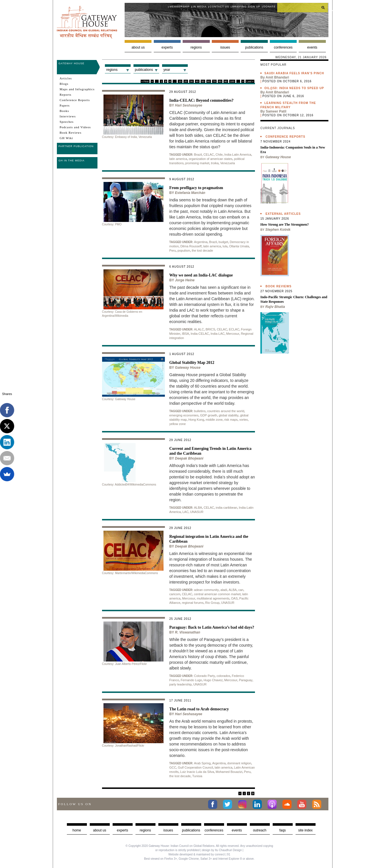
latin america (178, 159)
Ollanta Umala (239, 246)
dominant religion (239, 763)
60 (209, 81)
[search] (303, 7)
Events (312, 47)
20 (186, 81)
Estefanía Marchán (190, 193)
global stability (229, 415)
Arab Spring (202, 763)
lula (225, 246)
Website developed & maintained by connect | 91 (199, 854)
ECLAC (234, 329)
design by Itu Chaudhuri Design (222, 850)
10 (180, 81)
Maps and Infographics (77, 89)
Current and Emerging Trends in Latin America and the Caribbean (210, 451)
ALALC (199, 329)
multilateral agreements (213, 598)
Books (64, 111)
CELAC (209, 155)
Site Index (305, 830)
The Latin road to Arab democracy (199, 709)
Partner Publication (76, 146)
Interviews (68, 116)
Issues (225, 47)
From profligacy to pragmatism (196, 188)
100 (232, 81)
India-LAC (218, 334)
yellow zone (177, 424)
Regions (196, 47)
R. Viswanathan (187, 632)
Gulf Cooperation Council (195, 767)
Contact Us (220, 7)
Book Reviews (71, 133)
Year (167, 70)
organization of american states (211, 159)
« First (145, 81)
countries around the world (226, 411)
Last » (250, 81)
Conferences (283, 47)
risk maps (231, 420)
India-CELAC (200, 334)
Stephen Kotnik (278, 230)
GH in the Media (72, 161)
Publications (254, 47)
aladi (224, 590)
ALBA (198, 508)
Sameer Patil (276, 111)
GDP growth (209, 415)
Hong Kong (196, 420)
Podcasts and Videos (75, 127)
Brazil (198, 155)
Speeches (67, 122)
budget (224, 242)
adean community (207, 590)
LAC (185, 512)
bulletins (200, 411)
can (241, 590)
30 (191, 81)
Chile (219, 155)
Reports (66, 95)
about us (99, 830)
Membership (180, 7)
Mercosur (233, 334)
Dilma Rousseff (191, 246)
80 (220, 81)
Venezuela (227, 163)
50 (203, 81)
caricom (175, 594)
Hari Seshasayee (188, 105)
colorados (224, 676)
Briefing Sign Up (246, 7)
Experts (167, 47)
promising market (197, 163)
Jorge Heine (185, 280)
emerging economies (184, 415)
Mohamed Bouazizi (229, 772)
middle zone (214, 420)
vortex (244, 420)
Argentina (201, 242)
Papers (65, 105)
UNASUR (197, 512)
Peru (172, 250)
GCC (173, 767)
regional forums (193, 603)
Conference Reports (75, 100)
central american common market (217, 594)
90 (226, 81)
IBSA (185, 334)
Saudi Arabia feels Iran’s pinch (294, 73)
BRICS (210, 329)
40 (197, 81)
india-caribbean (227, 508)
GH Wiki (66, 138)
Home (77, 830)
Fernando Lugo (191, 680)
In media (200, 7)
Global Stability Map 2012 (192, 363)
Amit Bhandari (277, 77)
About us (138, 47)
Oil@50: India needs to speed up (294, 88)
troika (215, 163)
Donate (270, 7)
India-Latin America (238, 155)
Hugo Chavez (213, 680)
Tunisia (197, 776)
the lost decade (203, 250)
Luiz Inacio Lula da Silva (197, 772)
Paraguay (246, 680)
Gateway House (72, 63)
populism (184, 250)
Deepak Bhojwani (189, 458)
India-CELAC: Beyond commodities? (201, 100)
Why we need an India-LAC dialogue (201, 275)
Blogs (64, 84)
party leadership (180, 684)
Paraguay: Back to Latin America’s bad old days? (212, 627)
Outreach (260, 830)
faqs (283, 830)
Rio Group (212, 603)
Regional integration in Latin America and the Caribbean (209, 539)
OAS (234, 598)
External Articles (283, 214)
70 (214, 81)
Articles (66, 78)
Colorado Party (205, 676)
